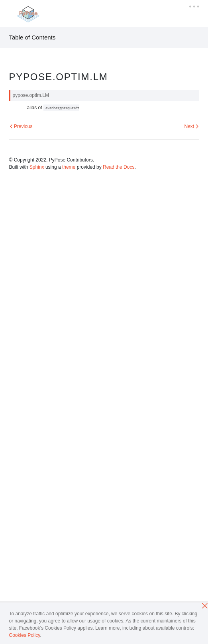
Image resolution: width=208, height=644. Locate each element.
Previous (21, 126)
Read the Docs (119, 167)
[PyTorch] (28, 14)
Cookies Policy (25, 635)
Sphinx (37, 167)
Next (191, 126)
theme (69, 167)
